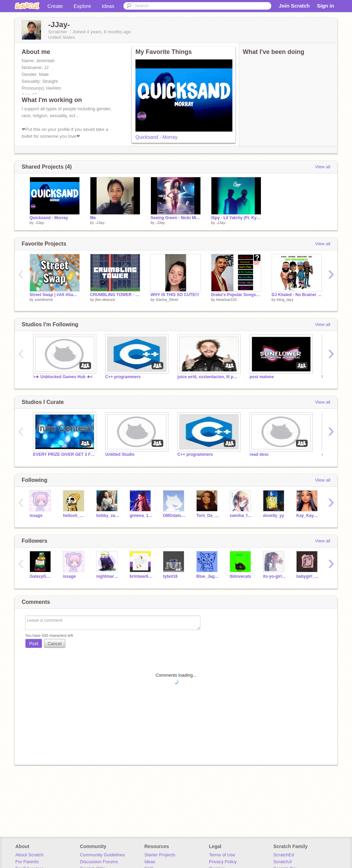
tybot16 (170, 576)
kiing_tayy (285, 300)
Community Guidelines (102, 855)
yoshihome (44, 300)
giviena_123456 (141, 516)
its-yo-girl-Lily (274, 576)
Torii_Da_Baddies (208, 516)
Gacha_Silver (167, 300)
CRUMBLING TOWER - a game (115, 295)
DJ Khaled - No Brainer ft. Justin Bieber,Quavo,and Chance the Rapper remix (297, 295)
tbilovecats (240, 576)
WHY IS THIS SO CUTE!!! (175, 295)
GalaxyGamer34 (41, 576)
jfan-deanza (105, 300)
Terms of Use (222, 855)
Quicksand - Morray (156, 137)
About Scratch (30, 855)
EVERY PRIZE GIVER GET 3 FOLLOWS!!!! (64, 454)
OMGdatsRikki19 (174, 516)
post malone (262, 377)
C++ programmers (123, 377)
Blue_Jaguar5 (208, 576)
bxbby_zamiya (108, 516)
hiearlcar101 (227, 300)
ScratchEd (284, 855)
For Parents (27, 862)
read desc (259, 454)
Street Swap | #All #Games (55, 295)
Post (34, 644)
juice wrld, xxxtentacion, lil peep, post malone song (208, 377)
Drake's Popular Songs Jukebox (236, 295)
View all (323, 167)
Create (55, 6)
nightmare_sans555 (108, 576)
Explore (82, 6)
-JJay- (40, 223)
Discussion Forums (99, 862)
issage (36, 516)
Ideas (108, 6)
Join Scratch (294, 6)
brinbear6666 (141, 576)
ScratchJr (283, 862)
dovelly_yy (273, 516)
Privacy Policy (223, 862)
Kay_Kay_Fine (308, 516)
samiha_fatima (241, 516)
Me (93, 218)
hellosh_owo (74, 516)
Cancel (55, 644)
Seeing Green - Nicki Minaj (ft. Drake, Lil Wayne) (176, 218)
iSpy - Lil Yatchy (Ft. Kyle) (236, 218)
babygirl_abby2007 (308, 576)
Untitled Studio (120, 454)
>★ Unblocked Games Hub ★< (63, 377)
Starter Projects (160, 855)
